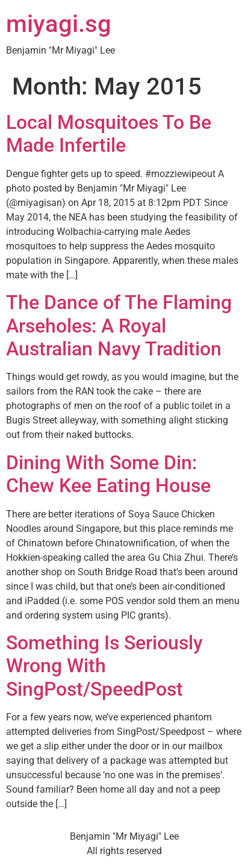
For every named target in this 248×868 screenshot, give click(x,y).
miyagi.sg (59, 24)
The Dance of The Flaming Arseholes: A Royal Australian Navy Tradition (119, 326)
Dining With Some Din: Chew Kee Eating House (108, 474)
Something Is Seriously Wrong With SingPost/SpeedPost (104, 666)
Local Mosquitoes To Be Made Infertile (109, 134)
